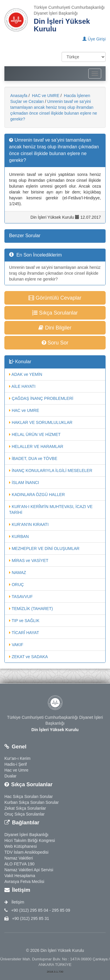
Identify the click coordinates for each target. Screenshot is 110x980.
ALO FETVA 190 (19, 864)
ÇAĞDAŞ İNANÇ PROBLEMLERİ (41, 398)
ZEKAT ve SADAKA (28, 657)
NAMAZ (18, 573)
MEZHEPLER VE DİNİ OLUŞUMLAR (44, 548)
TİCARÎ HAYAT (24, 633)
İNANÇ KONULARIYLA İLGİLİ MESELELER (51, 471)
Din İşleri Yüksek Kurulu (62, 25)
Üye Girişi (94, 39)
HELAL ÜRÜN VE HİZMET (35, 434)
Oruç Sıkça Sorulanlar (24, 814)
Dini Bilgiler (55, 328)
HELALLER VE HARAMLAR (36, 446)
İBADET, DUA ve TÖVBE (33, 458)
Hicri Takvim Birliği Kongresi (30, 840)
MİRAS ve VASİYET (29, 561)
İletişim (14, 902)
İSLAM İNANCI (24, 483)
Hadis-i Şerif (16, 764)
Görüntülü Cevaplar (55, 298)
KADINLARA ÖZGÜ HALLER (37, 495)
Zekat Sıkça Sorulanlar (25, 808)
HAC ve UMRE (45, 96)
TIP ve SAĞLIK (24, 621)
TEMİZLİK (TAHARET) (31, 609)
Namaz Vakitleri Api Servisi (29, 870)
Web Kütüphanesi (21, 846)
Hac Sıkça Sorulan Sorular (29, 796)
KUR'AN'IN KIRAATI (29, 524)
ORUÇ (16, 585)
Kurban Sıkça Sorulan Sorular (32, 802)
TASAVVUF (21, 597)
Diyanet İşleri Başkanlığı (26, 835)
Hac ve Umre (16, 770)
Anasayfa (19, 96)
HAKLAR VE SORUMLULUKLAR (41, 422)
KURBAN (19, 536)
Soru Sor (55, 343)
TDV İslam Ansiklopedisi (26, 852)
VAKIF (16, 645)
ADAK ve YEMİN (26, 374)
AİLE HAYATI (22, 386)
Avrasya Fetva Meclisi (24, 882)
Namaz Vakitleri (19, 858)
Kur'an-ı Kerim (17, 758)
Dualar (10, 776)
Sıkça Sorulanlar (55, 313)
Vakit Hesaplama (20, 876)
